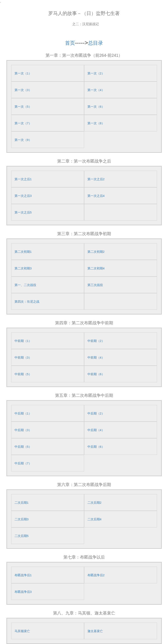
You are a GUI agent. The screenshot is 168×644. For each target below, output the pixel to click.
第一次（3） (23, 90)
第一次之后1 (23, 179)
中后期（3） (23, 430)
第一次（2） (96, 73)
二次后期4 (94, 519)
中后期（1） (23, 413)
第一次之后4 (96, 196)
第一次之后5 (23, 212)
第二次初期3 (23, 268)
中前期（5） (23, 374)
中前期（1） (23, 341)
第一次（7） (23, 123)
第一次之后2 (96, 179)
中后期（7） (23, 463)
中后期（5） (23, 447)
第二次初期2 (96, 252)
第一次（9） (23, 140)
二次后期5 (22, 536)
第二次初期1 (23, 252)
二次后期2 (94, 503)
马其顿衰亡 (22, 631)
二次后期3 (22, 519)
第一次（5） (23, 107)
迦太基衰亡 (95, 631)
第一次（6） (96, 107)
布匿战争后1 (23, 575)
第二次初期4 (96, 268)
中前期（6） (96, 374)
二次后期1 (22, 503)
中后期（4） (96, 430)
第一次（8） (96, 123)
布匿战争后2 (96, 575)
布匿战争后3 (23, 592)
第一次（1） (23, 73)
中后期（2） (96, 413)
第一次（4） (96, 90)
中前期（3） (23, 358)
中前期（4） (96, 358)
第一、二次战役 (25, 285)
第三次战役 (95, 285)
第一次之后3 (23, 196)
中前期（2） (96, 341)
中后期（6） (96, 447)
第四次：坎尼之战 (27, 302)
